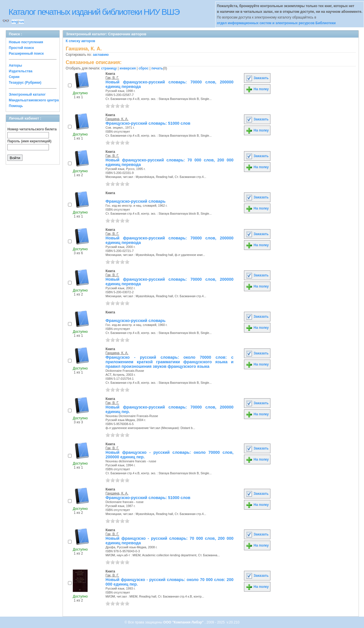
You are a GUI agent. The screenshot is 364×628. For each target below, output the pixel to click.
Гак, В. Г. (112, 78)
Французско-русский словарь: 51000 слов (148, 123)
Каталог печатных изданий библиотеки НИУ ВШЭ (94, 12)
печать (157, 68)
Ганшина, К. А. (117, 119)
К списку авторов (80, 41)
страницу (109, 68)
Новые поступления (26, 42)
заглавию (101, 55)
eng (15, 22)
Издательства (21, 71)
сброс (143, 68)
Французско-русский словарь (136, 201)
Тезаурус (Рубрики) (25, 83)
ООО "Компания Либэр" (184, 622)
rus (21, 22)
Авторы (15, 65)
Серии (14, 77)
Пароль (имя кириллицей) (29, 141)
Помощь (16, 106)
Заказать (257, 78)
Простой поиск (21, 48)
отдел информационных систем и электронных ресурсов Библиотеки (276, 23)
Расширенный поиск (26, 54)
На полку (257, 89)
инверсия (128, 68)
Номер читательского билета (32, 129)
